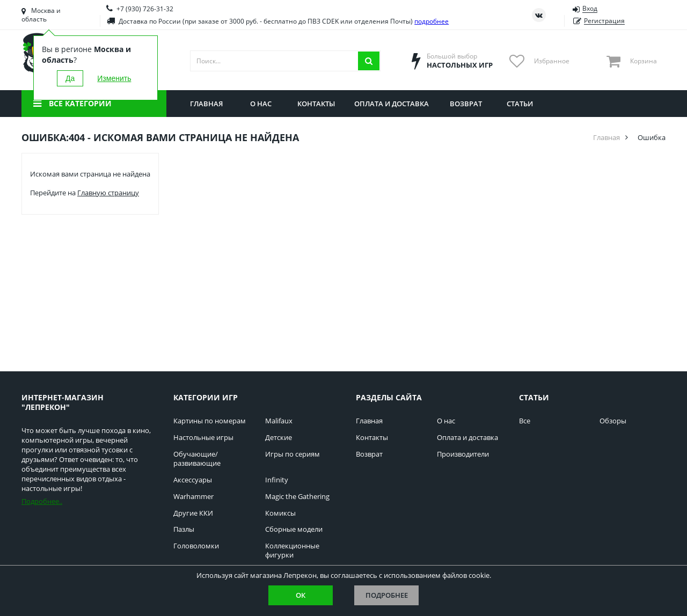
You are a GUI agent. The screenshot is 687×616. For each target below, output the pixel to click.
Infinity (277, 480)
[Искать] (369, 61)
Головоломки (196, 546)
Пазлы (184, 529)
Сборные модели (294, 529)
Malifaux (279, 421)
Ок (301, 595)
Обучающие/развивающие (197, 459)
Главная (606, 137)
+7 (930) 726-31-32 (145, 9)
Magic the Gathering (297, 497)
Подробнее (387, 595)
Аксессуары (193, 480)
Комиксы (280, 513)
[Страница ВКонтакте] (539, 15)
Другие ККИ (193, 513)
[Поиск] (275, 61)
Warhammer (193, 497)
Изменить (114, 78)
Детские (279, 438)
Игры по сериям (293, 454)
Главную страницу (108, 193)
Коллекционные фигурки (292, 551)
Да (70, 78)
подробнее (432, 21)
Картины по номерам (210, 421)
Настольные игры (203, 438)
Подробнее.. (42, 501)
